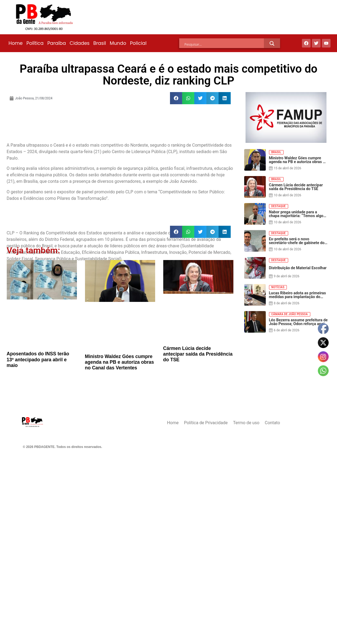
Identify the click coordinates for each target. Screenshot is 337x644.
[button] (176, 98)
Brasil (100, 43)
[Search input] (224, 44)
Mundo (118, 43)
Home (16, 43)
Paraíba (57, 43)
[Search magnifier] (272, 43)
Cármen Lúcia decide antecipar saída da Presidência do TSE (198, 354)
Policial (138, 43)
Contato (272, 423)
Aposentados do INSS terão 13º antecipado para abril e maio (38, 359)
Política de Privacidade (206, 423)
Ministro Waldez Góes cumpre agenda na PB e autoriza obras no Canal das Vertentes (120, 362)
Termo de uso (246, 423)
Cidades (80, 43)
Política (35, 43)
